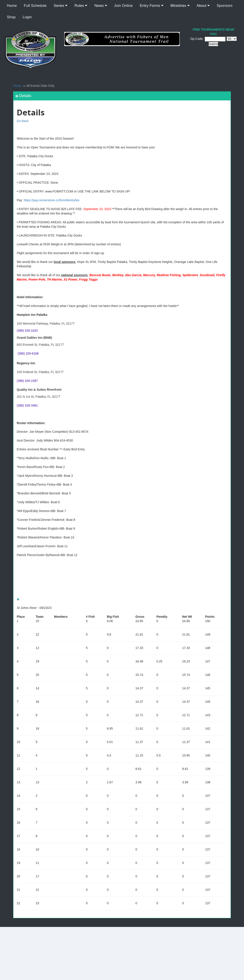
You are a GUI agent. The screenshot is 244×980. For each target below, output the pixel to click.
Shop (11, 17)
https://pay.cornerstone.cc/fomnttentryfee (52, 200)
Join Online (123, 6)
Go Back (23, 121)
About (203, 6)
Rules (81, 6)
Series (60, 6)
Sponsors (225, 6)
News (101, 6)
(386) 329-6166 (28, 353)
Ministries (180, 6)
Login (27, 17)
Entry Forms (152, 6)
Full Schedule (35, 6)
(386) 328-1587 (27, 381)
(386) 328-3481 (27, 405)
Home (12, 6)
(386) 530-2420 (27, 331)
